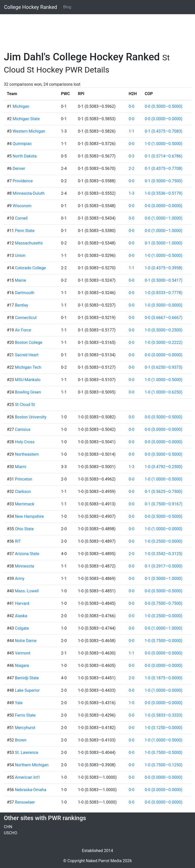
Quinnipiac (22, 144)
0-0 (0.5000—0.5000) (164, 106)
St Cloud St (25, 405)
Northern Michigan (32, 765)
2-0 (132, 554)
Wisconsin (22, 206)
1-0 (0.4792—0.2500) (164, 467)
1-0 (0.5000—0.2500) (164, 330)
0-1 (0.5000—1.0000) (164, 243)
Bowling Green (28, 392)
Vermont (23, 653)
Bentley (22, 305)
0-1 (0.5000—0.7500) (164, 181)
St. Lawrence (27, 752)
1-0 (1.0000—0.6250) (164, 392)
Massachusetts (29, 243)
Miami (21, 467)
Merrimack (25, 504)
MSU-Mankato (28, 380)
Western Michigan (29, 131)
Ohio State (24, 529)
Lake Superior (27, 690)
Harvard (22, 603)
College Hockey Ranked (31, 7)
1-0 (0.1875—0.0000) (164, 678)
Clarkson (23, 492)
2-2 (132, 169)
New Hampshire (29, 516)
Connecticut (26, 318)
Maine (21, 280)
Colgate (22, 628)
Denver (19, 169)
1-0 (132, 703)
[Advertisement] (97, 30)
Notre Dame (26, 641)
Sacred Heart (27, 355)
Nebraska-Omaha (31, 790)
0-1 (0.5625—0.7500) (164, 492)
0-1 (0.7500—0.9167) (164, 504)
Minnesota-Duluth (29, 193)
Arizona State (27, 554)
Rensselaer (25, 802)
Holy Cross (25, 442)
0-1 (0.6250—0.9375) (164, 367)
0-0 (132, 106)
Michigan (21, 106)
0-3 (132, 156)
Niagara (22, 666)
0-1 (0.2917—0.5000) (164, 566)
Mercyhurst (25, 728)
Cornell (21, 218)
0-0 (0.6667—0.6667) (164, 318)
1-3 (132, 193)
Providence (23, 181)
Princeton (24, 479)
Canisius (23, 429)
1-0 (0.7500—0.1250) (164, 765)
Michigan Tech (28, 367)
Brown (21, 740)
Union (20, 255)
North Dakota (25, 156)
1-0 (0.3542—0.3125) (164, 554)
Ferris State (25, 715)
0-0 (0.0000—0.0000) (164, 119)
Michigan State (26, 119)
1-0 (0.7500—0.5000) (164, 752)
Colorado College (30, 268)
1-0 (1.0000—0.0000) (164, 529)
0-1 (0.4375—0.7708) (164, 169)
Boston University (31, 417)
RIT (18, 541)
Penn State (25, 231)
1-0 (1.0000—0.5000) (164, 144)
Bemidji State (27, 678)
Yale (19, 703)
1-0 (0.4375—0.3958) (164, 268)
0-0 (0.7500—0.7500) (164, 603)
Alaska (21, 616)
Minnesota (25, 566)
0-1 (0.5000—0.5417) (164, 280)
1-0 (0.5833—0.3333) (164, 715)
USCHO (11, 833)
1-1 (132, 131)
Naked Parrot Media (104, 861)
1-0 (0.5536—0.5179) (164, 193)
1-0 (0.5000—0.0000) (164, 305)
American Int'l (27, 777)
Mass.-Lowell (27, 591)
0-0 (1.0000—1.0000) (164, 218)
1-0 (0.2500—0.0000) (164, 541)
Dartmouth (25, 293)
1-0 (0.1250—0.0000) (164, 728)
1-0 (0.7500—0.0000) (164, 641)
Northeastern (27, 454)
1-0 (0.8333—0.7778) (164, 293)
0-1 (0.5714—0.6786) (164, 156)
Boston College (29, 342)
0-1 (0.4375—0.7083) (164, 131)
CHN (8, 827)
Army (20, 579)
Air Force (23, 330)
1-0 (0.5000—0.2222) (164, 342)
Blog (67, 7)
